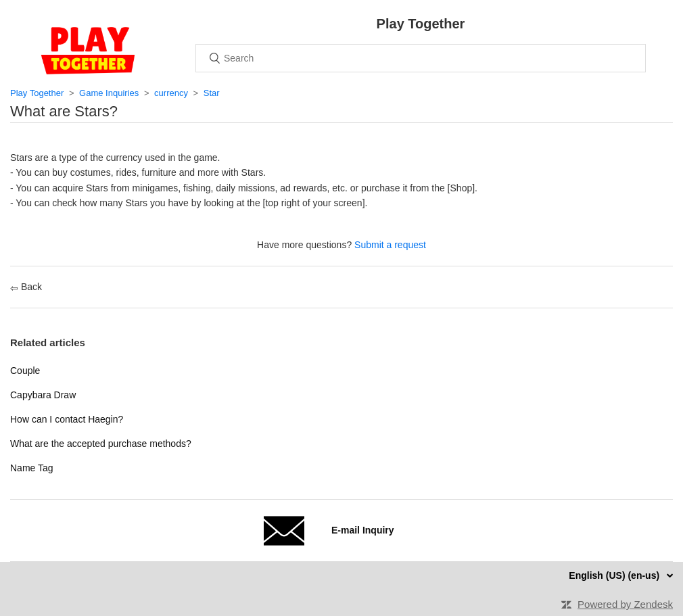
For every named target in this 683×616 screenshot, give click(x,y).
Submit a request (390, 245)
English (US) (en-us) (615, 575)
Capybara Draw (43, 395)
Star (212, 93)
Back (26, 287)
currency (171, 93)
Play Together (37, 93)
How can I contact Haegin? (67, 419)
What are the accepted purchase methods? (101, 444)
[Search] (421, 58)
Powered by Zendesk (625, 604)
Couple (25, 371)
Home (88, 51)
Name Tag (32, 468)
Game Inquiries (109, 93)
